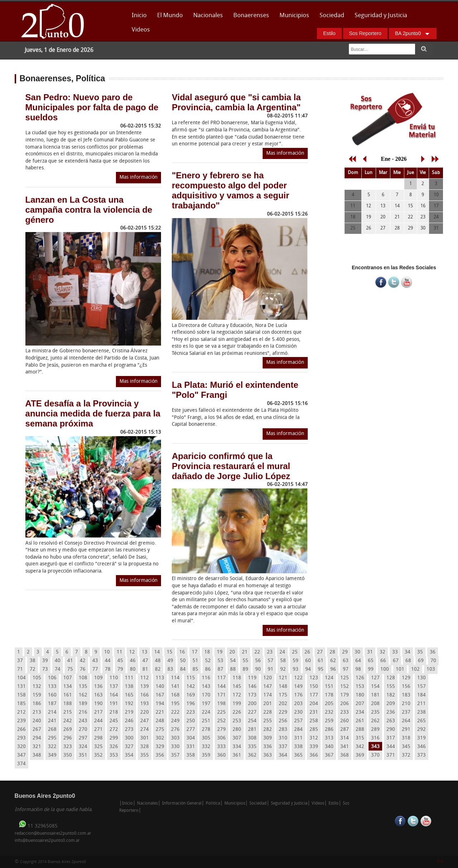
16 (182, 652)
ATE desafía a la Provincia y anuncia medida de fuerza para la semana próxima (93, 413)
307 (237, 738)
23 (270, 652)
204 (314, 704)
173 (252, 695)
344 (391, 747)
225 (221, 712)
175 (283, 695)
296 (68, 738)
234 (360, 712)
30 (357, 652)
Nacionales (208, 16)
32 (383, 652)
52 (208, 661)
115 (191, 678)
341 (345, 747)
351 (83, 755)
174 (268, 695)
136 (98, 687)
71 (20, 669)
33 (395, 652)
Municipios (294, 16)
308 (252, 738)
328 (145, 747)
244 (98, 721)
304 (191, 738)
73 (45, 669)
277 (191, 730)
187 (52, 704)
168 (175, 695)
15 (170, 652)
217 (98, 712)
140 (160, 687)
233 (345, 712)
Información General (182, 804)
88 (233, 669)
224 (206, 712)
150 (314, 687)
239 (21, 721)
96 (333, 669)
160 (52, 695)
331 (191, 747)
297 (83, 738)
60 (308, 661)
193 (145, 704)
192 (129, 704)
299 (114, 738)
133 (52, 687)
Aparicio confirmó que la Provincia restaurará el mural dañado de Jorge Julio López (231, 466)
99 (371, 669)
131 (21, 687)
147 (268, 687)
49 (170, 661)
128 (391, 678)
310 (283, 738)
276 (175, 730)
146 (252, 687)
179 (345, 695)
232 (329, 712)
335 (252, 747)
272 (114, 730)
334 (237, 747)
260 (345, 721)
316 (375, 738)
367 (329, 755)
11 (120, 652)
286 (329, 730)
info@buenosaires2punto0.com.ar (47, 841)
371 (391, 755)
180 (360, 695)
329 (160, 747)
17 (195, 652)
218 (114, 712)
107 (68, 678)
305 (206, 738)
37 (20, 661)
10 (107, 652)
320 (21, 747)
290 (391, 730)
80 (133, 669)
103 (431, 669)
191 (114, 704)
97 (346, 669)
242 (68, 721)
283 (283, 730)
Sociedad (332, 16)
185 (21, 704)
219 (129, 712)
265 (422, 721)
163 (98, 695)
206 (345, 704)
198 (221, 704)
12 (132, 652)
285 (314, 730)
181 (375, 695)
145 (237, 687)
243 (83, 721)
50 (183, 661)
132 (37, 687)
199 (237, 704)
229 (283, 712)
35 (420, 652)
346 (422, 747)
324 (83, 747)
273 (129, 730)
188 (68, 704)
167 (160, 695)
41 (70, 661)
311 (298, 738)
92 (283, 669)
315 (360, 738)
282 (268, 730)
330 (175, 747)
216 (83, 712)
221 (160, 712)
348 (37, 755)
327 (129, 747)
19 (220, 652)
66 (383, 661)
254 (252, 721)
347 (21, 755)
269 (68, 730)
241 (52, 721)
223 (191, 712)
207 (360, 704)
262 (375, 721)
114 (175, 678)
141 (175, 687)
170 (206, 695)
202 (283, 704)
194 (160, 704)
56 (258, 661)
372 (406, 755)
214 (52, 712)
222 (175, 712)
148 (283, 687)
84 (183, 669)
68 (408, 661)
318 (406, 738)
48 (158, 661)
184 (422, 695)
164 (114, 695)
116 (206, 678)
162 (83, 695)
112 (145, 678)
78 (108, 669)
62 (333, 661)
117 (221, 678)
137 (114, 687)
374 (21, 764)
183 (406, 695)
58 (283, 661)
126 (360, 678)
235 (375, 712)
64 (358, 661)
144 (221, 687)
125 (345, 678)
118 (237, 678)
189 (83, 704)
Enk (440, 862)
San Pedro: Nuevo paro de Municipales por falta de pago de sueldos (92, 107)
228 (268, 712)
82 (158, 669)
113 (160, 678)
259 (329, 721)
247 (145, 721)
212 (21, 712)
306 (221, 738)
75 (70, 669)
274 (145, 730)
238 (422, 712)
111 (129, 678)
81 (145, 669)
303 (175, 738)
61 (321, 661)
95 (321, 669)
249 (175, 721)
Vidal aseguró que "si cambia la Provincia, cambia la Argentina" (236, 102)
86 (208, 669)
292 (422, 730)
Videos (141, 30)
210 (406, 704)
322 (52, 747)
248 (160, 721)
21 (245, 652)
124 (329, 678)
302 (160, 738)
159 (37, 695)
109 (98, 678)
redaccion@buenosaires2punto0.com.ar (53, 834)
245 (114, 721)
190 (98, 704)
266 (21, 730)
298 (98, 738)
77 (95, 669)
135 (83, 687)
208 (375, 704)
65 (371, 661)
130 (422, 678)
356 (160, 755)
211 (422, 704)
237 (406, 712)
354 (129, 755)
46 (133, 661)
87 (220, 669)
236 (391, 712)
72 (33, 669)
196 (191, 704)
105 (37, 678)
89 (245, 669)
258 (314, 721)
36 (433, 652)
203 (298, 704)
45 (120, 661)
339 (314, 747)
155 (391, 687)
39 (45, 661)
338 (298, 747)
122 (298, 678)
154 (375, 687)
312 (314, 738)
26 (307, 652)
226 (237, 712)
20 (232, 652)
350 (68, 755)
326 (114, 747)
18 (207, 652)
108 (83, 678)
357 (175, 755)
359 (206, 755)
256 (283, 721)
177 (314, 695)
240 (37, 721)
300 (129, 738)
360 (221, 755)
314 (345, 738)
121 (283, 678)
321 (37, 747)
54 (233, 661)
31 (370, 652)
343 (375, 747)
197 (206, 704)
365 (298, 755)
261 (360, 721)
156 (406, 687)
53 (220, 661)
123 (314, 678)
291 (406, 730)
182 (391, 695)
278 (206, 730)
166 (145, 695)
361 (237, 755)
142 (191, 687)
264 (406, 721)
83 (170, 669)
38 (33, 661)
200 (252, 704)
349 (52, 755)
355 (145, 755)
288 (360, 730)
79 (120, 669)
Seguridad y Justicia (381, 16)
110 (114, 678)
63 (346, 661)
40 (58, 661)
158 (21, 695)
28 (332, 652)
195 (175, 704)
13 (145, 652)
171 (221, 695)
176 (298, 695)
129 (406, 678)
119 (252, 678)
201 (268, 704)
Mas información (138, 177)
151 (329, 687)
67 (396, 661)
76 (83, 669)
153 (360, 687)
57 (271, 661)
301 (145, 738)
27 (320, 652)
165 (129, 695)
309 (268, 738)
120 (268, 678)
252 (221, 721)
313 (329, 738)
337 (283, 747)
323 (68, 747)
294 (37, 738)
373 (422, 755)
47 (145, 661)
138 (129, 687)
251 (206, 721)
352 (98, 755)
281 (252, 730)
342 (360, 747)
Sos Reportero (365, 33)
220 (145, 712)
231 (314, 712)
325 (98, 747)
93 (296, 669)
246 (129, 721)
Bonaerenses (249, 18)
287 (345, 730)
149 (298, 687)
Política (213, 804)
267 (37, 730)
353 (114, 755)
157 (422, 687)
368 (345, 755)
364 (283, 755)
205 (329, 704)
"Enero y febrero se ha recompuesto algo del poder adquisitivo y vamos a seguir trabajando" (230, 190)
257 (298, 721)
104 (21, 678)
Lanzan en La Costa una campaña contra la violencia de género (89, 210)
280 (237, 730)
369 (360, 755)
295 (52, 738)
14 (157, 652)
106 (52, 678)
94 (308, 669)
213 (37, 712)
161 (68, 695)
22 (257, 652)
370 (375, 755)
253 (237, 721)
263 (391, 721)
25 (295, 652)
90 (258, 669)
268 (52, 730)
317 (391, 738)
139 (145, 687)
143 (206, 687)
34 (408, 652)
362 (252, 755)
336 (268, 747)
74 (58, 669)
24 (282, 652)
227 (252, 712)
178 (329, 695)
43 (95, 661)
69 (421, 661)
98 (358, 669)
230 (298, 712)
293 (21, 738)
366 (314, 755)
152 (345, 687)
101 (400, 669)
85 (195, 669)
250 (191, 721)
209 (391, 704)
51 (195, 661)
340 (329, 747)
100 (385, 669)
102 (415, 669)
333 (221, 747)
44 (108, 661)
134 (68, 687)
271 (98, 730)
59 (296, 661)
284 (298, 730)
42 (83, 661)
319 (422, 738)
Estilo (329, 33)
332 (206, 747)
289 (375, 730)
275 (160, 730)
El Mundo (170, 16)
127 (375, 678)
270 (83, 730)
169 (191, 695)
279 (221, 730)
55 (245, 661)
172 (237, 695)
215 (68, 712)
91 (271, 669)
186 (37, 704)
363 (268, 755)
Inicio (139, 16)
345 (406, 747)
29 (345, 652)
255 (268, 721)
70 (433, 661)
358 (191, 755)
